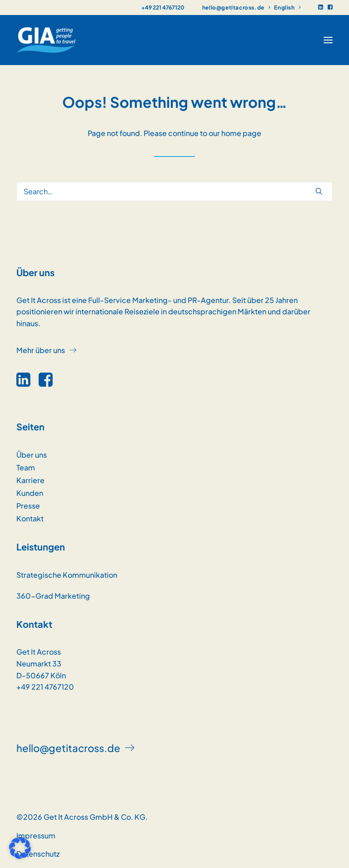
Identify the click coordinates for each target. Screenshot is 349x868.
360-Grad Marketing (53, 596)
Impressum (36, 835)
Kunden (30, 493)
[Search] (174, 191)
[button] (321, 7)
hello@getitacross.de (236, 8)
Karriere (30, 480)
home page (241, 133)
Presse (28, 506)
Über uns (32, 455)
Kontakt (30, 518)
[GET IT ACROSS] (46, 40)
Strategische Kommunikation (67, 575)
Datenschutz (38, 854)
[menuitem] (236, 8)
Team (26, 467)
